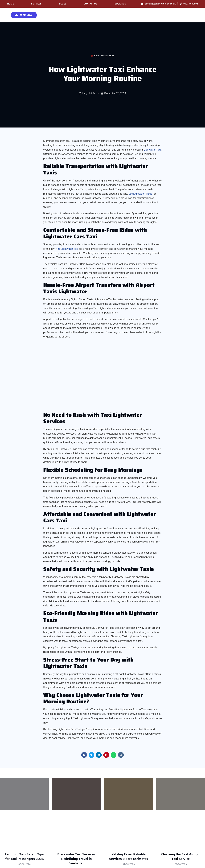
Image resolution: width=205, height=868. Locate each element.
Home (10, 4)
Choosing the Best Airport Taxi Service (181, 857)
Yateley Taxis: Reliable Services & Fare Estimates (129, 857)
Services (36, 4)
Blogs (63, 4)
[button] (84, 755)
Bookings (120, 4)
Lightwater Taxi (104, 56)
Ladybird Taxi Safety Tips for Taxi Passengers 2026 (24, 857)
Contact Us (91, 4)
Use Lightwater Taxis (140, 194)
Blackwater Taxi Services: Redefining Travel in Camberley (76, 859)
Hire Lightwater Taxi (67, 249)
